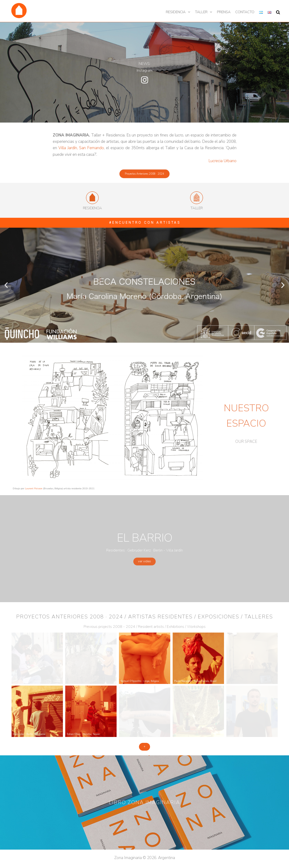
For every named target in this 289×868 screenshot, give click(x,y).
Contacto (245, 12)
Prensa (224, 12)
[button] (144, 174)
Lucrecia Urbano (222, 161)
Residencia (176, 12)
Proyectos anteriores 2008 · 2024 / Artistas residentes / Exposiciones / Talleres (145, 617)
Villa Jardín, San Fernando (81, 148)
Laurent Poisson (34, 489)
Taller (201, 12)
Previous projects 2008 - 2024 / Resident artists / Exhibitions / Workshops (145, 627)
